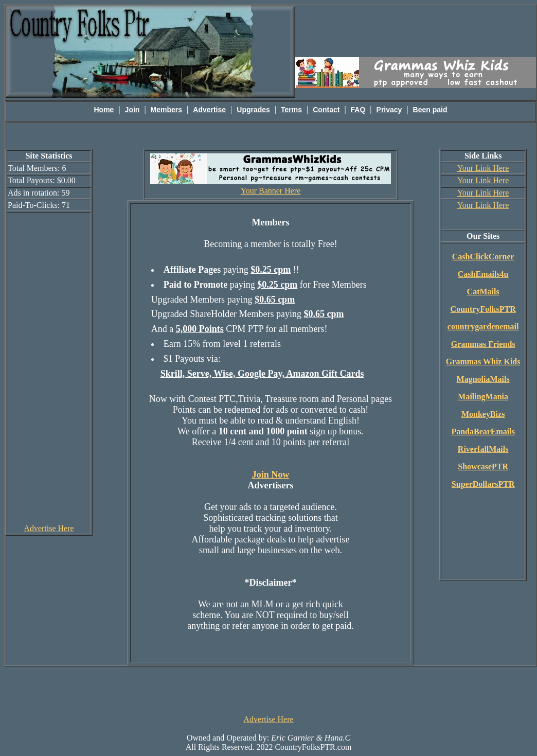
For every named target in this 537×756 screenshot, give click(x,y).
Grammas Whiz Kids (483, 362)
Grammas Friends (483, 344)
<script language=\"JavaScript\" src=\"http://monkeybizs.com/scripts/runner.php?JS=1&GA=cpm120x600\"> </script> (49, 367)
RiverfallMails (483, 449)
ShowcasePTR (483, 467)
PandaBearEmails (483, 432)
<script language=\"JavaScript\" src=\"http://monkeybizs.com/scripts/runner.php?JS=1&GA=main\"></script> (416, 30)
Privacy (389, 110)
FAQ (358, 110)
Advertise (209, 110)
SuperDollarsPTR (483, 484)
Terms (291, 110)
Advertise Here (49, 528)
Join (132, 110)
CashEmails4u (483, 274)
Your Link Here (483, 168)
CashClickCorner (483, 257)
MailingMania (483, 397)
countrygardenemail (483, 327)
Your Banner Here (271, 191)
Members (166, 110)
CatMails (483, 292)
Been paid (430, 110)
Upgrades (253, 110)
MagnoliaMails (483, 379)
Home (104, 110)
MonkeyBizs (483, 414)
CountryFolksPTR (483, 309)
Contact (326, 110)
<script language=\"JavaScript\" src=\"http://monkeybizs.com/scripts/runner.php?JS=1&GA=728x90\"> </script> (268, 690)
